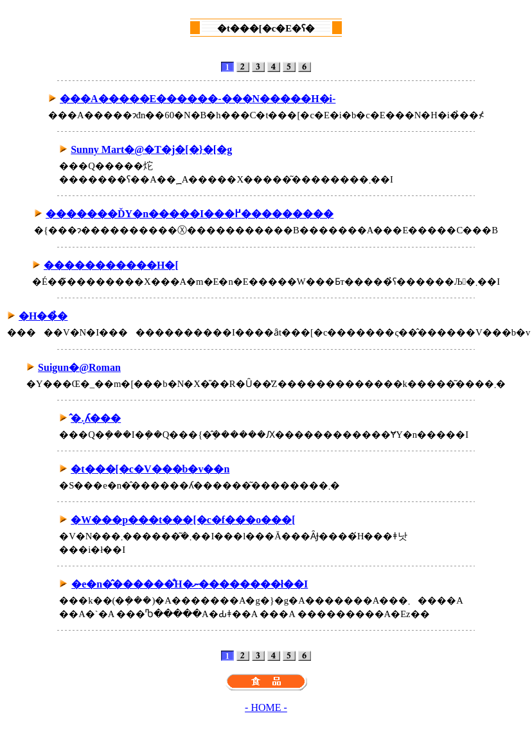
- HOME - (266, 707)
